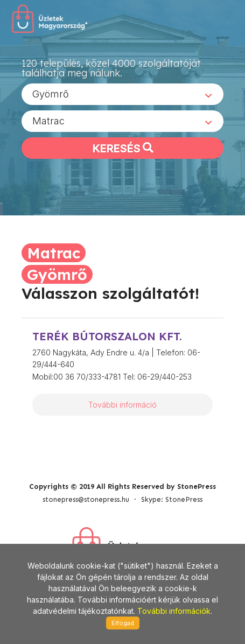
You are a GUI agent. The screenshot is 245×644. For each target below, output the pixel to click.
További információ (122, 405)
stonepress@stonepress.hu (86, 499)
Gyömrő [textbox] (51, 94)
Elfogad (123, 623)
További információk (174, 611)
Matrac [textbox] (48, 121)
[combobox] (122, 94)
